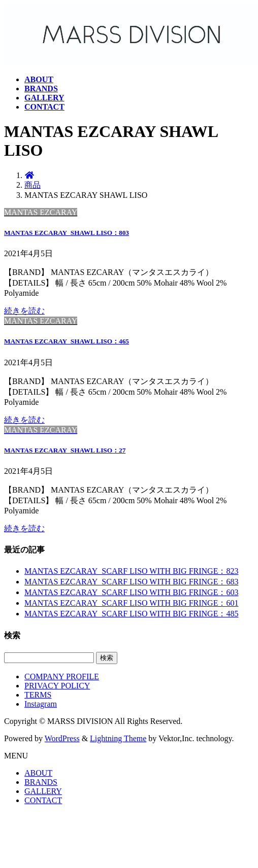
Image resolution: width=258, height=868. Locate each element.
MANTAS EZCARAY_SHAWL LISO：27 (65, 450)
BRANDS (41, 782)
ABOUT (38, 773)
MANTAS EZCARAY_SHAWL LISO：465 (67, 341)
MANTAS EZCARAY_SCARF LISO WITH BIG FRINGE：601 (131, 603)
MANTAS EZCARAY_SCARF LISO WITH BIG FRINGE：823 (131, 571)
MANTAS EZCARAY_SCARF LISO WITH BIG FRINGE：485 (131, 614)
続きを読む (24, 311)
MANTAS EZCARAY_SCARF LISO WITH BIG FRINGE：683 (131, 582)
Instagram (41, 704)
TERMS (38, 695)
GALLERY (43, 791)
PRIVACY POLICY (57, 686)
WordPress (62, 738)
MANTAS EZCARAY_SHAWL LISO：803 (67, 233)
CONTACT (43, 800)
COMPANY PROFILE (62, 676)
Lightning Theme (118, 738)
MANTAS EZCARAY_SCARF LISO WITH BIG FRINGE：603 (131, 592)
